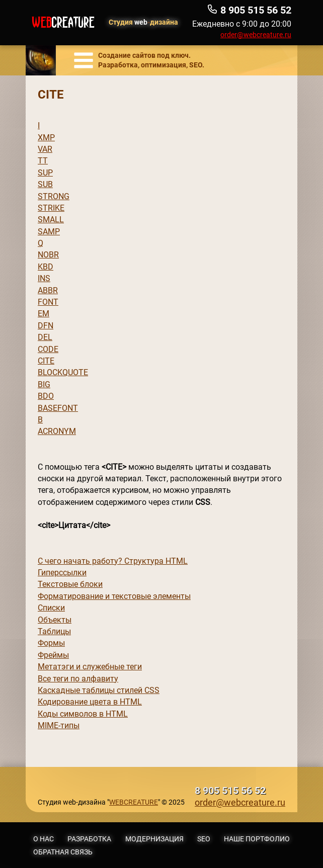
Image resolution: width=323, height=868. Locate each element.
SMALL (51, 220)
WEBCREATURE (134, 802)
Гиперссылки (62, 573)
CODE (48, 349)
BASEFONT (58, 408)
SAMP (49, 232)
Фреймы (53, 655)
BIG (44, 384)
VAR (45, 149)
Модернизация (154, 839)
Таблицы (54, 631)
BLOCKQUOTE (63, 372)
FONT (48, 302)
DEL (45, 337)
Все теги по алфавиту (78, 679)
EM (44, 314)
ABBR (48, 290)
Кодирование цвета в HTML (90, 702)
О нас (44, 839)
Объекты (55, 620)
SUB (45, 184)
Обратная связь (63, 852)
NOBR (48, 255)
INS (44, 278)
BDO (46, 396)
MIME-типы (59, 725)
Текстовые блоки (70, 584)
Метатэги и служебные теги (90, 667)
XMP (46, 138)
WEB (63, 22)
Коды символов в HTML (83, 714)
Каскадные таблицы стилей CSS (99, 690)
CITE (46, 361)
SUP (45, 173)
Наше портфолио (257, 839)
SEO (204, 839)
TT (43, 161)
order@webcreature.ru (256, 35)
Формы (51, 643)
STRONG (54, 196)
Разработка (89, 839)
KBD (46, 267)
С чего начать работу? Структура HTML (113, 561)
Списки (51, 608)
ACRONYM (57, 431)
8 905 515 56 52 (230, 791)
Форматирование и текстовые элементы (114, 596)
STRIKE (51, 208)
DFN (46, 326)
